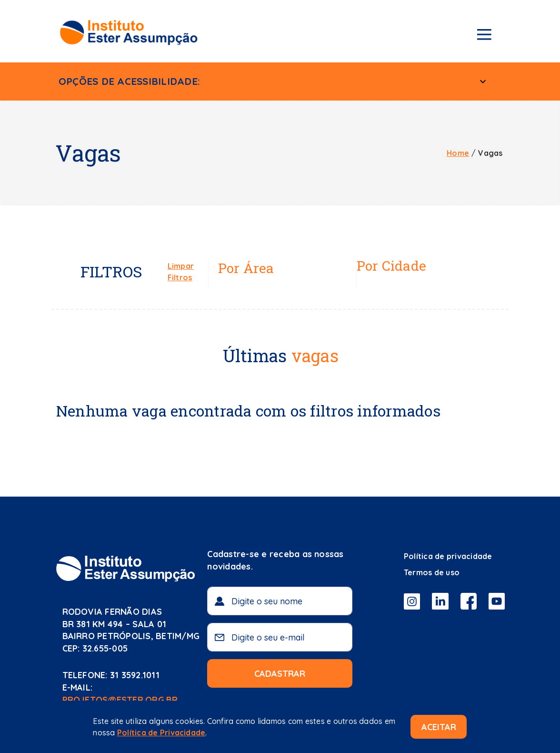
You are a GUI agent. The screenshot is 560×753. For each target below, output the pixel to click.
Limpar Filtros (181, 272)
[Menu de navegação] (484, 36)
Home (458, 153)
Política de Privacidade (161, 733)
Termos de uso (432, 572)
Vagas (490, 153)
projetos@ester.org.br (120, 700)
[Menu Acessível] (483, 81)
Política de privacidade (448, 556)
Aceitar (439, 727)
